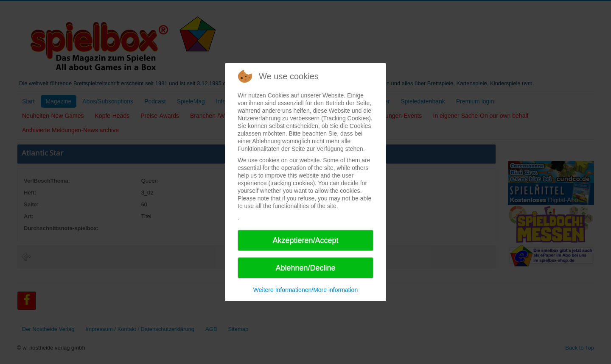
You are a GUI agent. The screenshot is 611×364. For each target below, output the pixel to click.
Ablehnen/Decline (305, 268)
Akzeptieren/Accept (305, 240)
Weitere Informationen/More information (305, 290)
